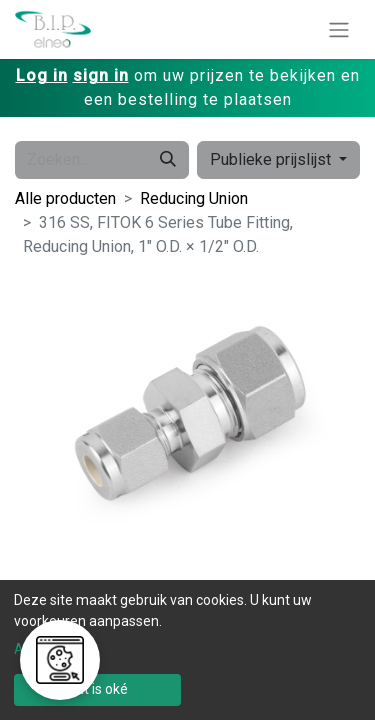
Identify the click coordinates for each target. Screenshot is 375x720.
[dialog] (187, 650)
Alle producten (65, 198)
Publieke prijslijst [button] (272, 159)
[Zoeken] (168, 160)
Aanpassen (50, 649)
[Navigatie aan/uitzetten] (339, 29)
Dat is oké (97, 689)
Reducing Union (194, 198)
